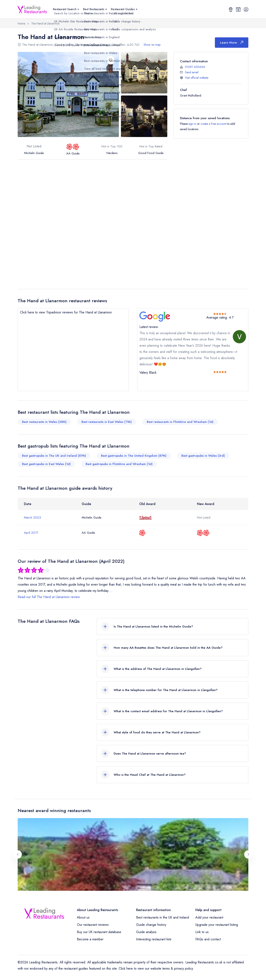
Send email (192, 72)
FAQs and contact (208, 939)
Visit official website (197, 78)
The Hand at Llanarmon (45, 23)
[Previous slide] (18, 854)
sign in (192, 124)
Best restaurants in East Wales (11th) (107, 422)
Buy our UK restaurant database (99, 932)
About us (83, 917)
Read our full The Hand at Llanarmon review (49, 597)
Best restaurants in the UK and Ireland (163, 917)
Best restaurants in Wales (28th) (44, 422)
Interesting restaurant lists (154, 939)
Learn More (232, 43)
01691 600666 (195, 67)
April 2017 (31, 533)
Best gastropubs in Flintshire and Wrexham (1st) (119, 464)
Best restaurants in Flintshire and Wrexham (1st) (180, 422)
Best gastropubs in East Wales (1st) (46, 464)
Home (21, 23)
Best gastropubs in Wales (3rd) (203, 456)
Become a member (90, 939)
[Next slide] (248, 854)
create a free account (213, 124)
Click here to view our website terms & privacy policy (156, 968)
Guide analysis (146, 932)
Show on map (152, 45)
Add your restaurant (209, 917)
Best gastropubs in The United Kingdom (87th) (134, 456)
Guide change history (151, 925)
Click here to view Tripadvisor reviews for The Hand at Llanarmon (66, 312)
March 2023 (32, 518)
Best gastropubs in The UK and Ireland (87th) (54, 456)
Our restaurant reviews (93, 925)
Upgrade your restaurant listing (217, 925)
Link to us (202, 932)
